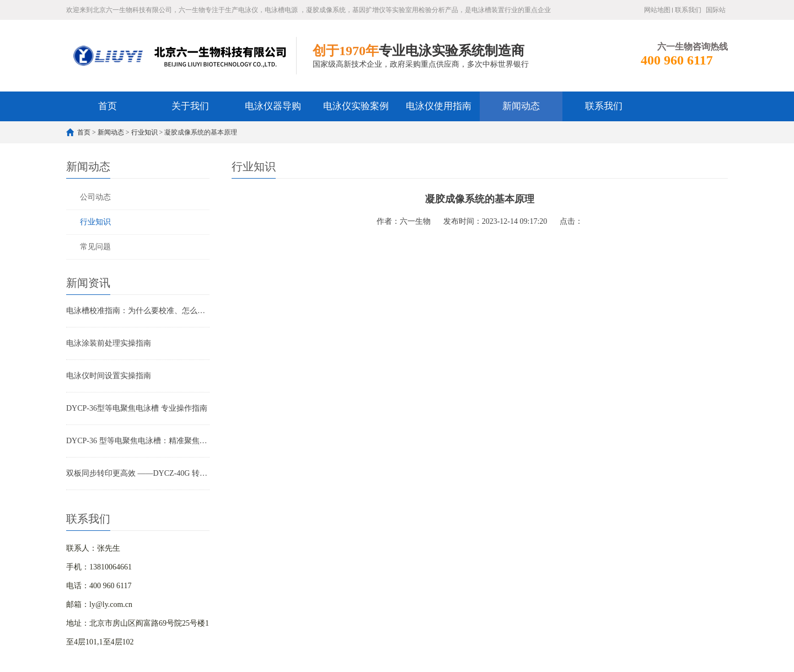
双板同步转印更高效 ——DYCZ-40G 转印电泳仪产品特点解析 (138, 473)
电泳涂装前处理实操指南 (109, 343)
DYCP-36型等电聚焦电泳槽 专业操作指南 (137, 408)
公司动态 (95, 197)
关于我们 (190, 106)
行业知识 (144, 132)
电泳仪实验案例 (356, 106)
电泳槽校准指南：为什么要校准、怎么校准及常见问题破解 (138, 311)
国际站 (716, 10)
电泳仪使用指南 (439, 106)
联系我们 (688, 10)
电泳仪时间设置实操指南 (109, 376)
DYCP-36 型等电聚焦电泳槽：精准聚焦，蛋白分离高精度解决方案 (138, 441)
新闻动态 (521, 106)
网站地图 (657, 10)
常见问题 (95, 247)
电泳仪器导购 (273, 106)
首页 (108, 106)
